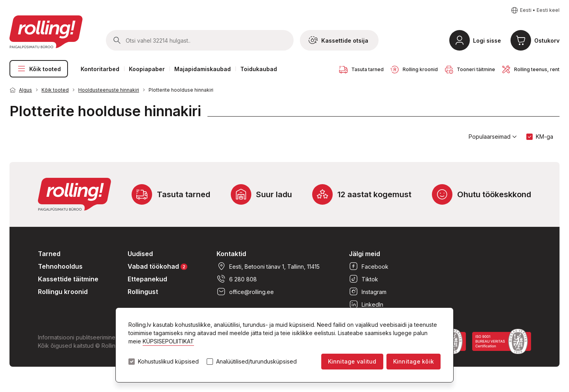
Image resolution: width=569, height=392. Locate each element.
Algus (25, 90)
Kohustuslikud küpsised (168, 362)
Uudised (140, 254)
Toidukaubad (259, 69)
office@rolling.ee (245, 292)
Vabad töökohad (157, 266)
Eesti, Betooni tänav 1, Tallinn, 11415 (268, 266)
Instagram (368, 292)
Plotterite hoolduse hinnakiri (181, 90)
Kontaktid (231, 254)
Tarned (49, 254)
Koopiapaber (147, 69)
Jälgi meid (365, 254)
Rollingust (143, 292)
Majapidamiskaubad (203, 69)
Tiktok (364, 279)
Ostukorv (547, 41)
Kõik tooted (39, 69)
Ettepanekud (147, 279)
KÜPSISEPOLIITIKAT (168, 341)
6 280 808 (237, 279)
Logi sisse (487, 41)
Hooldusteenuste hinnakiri (109, 90)
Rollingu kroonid (63, 292)
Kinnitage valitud (352, 361)
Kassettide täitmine (68, 279)
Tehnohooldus (60, 266)
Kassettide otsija (338, 40)
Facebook (369, 266)
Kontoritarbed (100, 69)
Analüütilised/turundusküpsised (256, 362)
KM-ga (545, 137)
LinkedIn (366, 304)
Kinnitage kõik (414, 361)
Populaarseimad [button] (493, 137)
